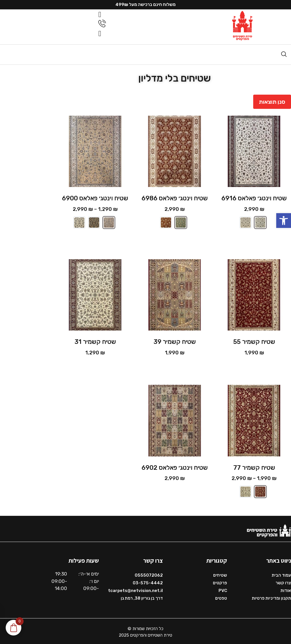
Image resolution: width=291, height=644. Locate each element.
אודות (286, 589)
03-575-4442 (148, 581)
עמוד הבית (281, 574)
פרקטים (220, 581)
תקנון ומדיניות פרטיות (271, 597)
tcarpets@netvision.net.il (135, 589)
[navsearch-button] (284, 53)
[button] (284, 221)
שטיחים (220, 574)
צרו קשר (283, 581)
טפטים (221, 597)
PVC (223, 589)
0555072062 (149, 574)
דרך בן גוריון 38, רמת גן (142, 597)
